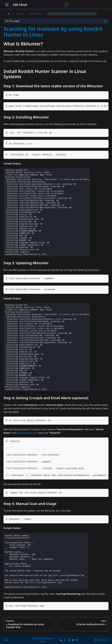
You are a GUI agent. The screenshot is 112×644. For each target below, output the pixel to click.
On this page (12, 21)
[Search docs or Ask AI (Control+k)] (66, 5)
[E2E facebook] (65, 640)
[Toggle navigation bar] (7, 5)
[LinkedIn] (61, 640)
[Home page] (9, 14)
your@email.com (27, 433)
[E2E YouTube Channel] (73, 640)
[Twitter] (69, 640)
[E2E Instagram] (77, 640)
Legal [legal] (6, 640)
